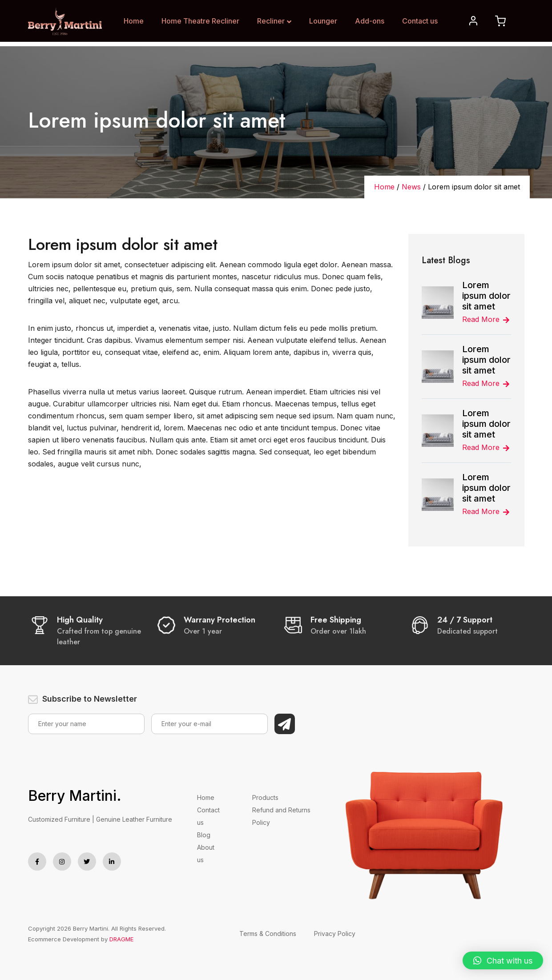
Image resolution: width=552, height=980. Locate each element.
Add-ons (370, 21)
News (411, 187)
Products (265, 797)
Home (134, 21)
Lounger (323, 21)
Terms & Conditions (268, 934)
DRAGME (121, 939)
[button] (503, 960)
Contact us (420, 21)
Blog (204, 835)
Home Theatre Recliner (200, 21)
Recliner (274, 21)
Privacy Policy (335, 934)
